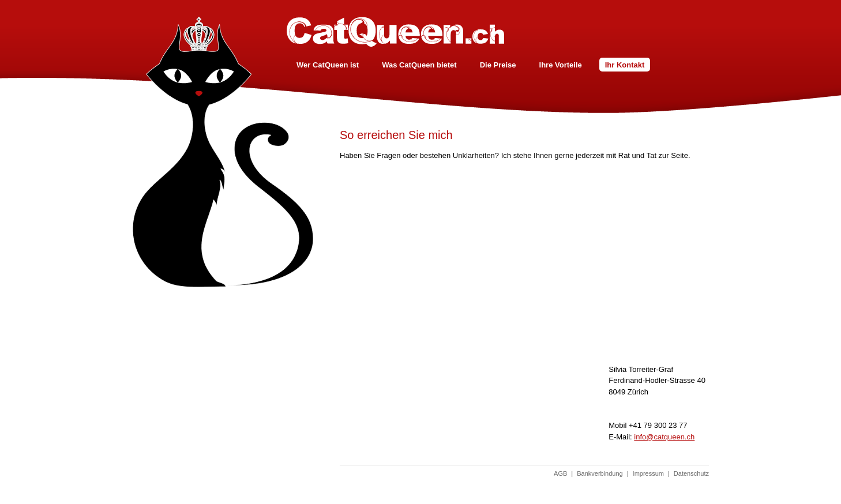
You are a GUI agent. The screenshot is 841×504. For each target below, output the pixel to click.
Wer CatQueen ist (328, 65)
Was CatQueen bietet (419, 65)
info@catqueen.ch (664, 437)
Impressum (648, 473)
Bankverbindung (600, 473)
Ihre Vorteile (561, 65)
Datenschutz (691, 473)
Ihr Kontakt (625, 65)
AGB (560, 473)
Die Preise (498, 65)
